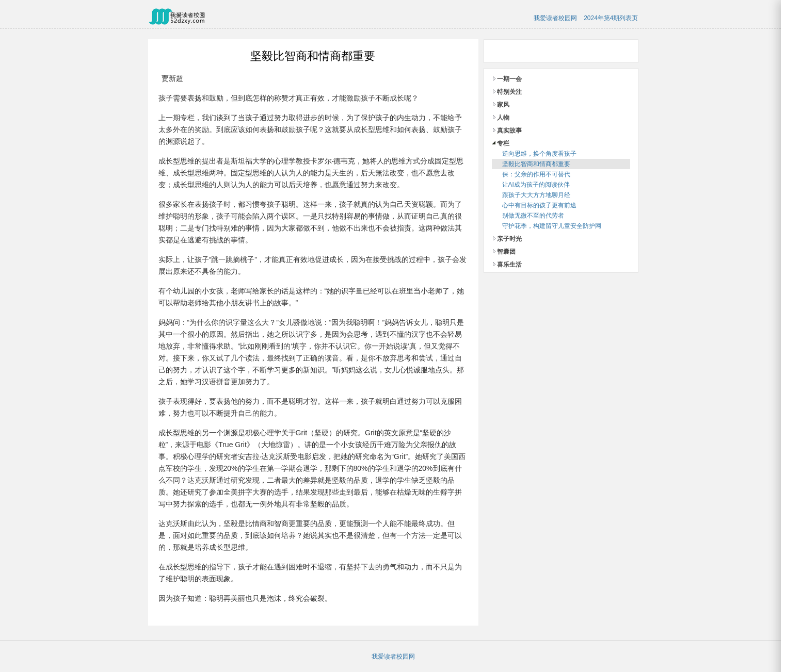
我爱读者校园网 (555, 18)
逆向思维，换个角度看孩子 (539, 154)
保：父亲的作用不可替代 (536, 174)
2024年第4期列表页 (611, 18)
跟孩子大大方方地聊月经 (536, 195)
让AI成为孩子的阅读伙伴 (536, 185)
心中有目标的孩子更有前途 (539, 205)
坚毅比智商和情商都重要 (536, 164)
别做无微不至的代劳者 (533, 216)
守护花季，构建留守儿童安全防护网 (552, 226)
